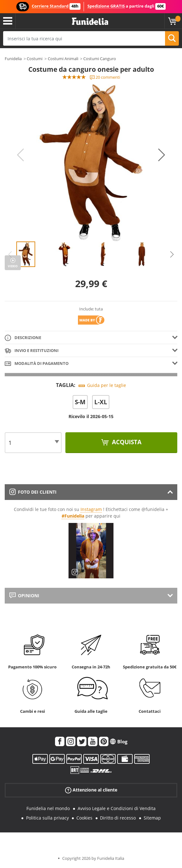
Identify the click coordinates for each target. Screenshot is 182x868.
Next (162, 155)
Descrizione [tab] (23, 338)
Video (13, 266)
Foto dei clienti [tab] (33, 492)
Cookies (84, 818)
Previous (20, 155)
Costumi (35, 59)
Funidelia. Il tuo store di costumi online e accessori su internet (90, 22)
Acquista (126, 442)
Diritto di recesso (118, 818)
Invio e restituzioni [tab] (32, 351)
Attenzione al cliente (91, 790)
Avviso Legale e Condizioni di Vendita (117, 808)
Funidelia (13, 59)
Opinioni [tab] (24, 596)
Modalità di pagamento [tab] (37, 364)
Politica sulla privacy (47, 818)
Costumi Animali (63, 59)
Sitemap (152, 818)
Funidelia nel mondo (48, 808)
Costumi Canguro (100, 59)
